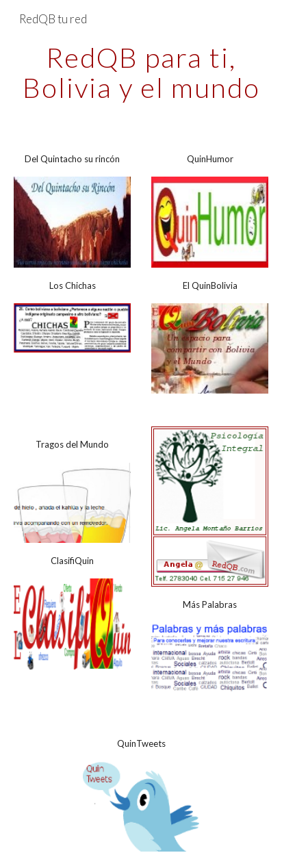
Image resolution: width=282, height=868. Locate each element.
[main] (141, 73)
